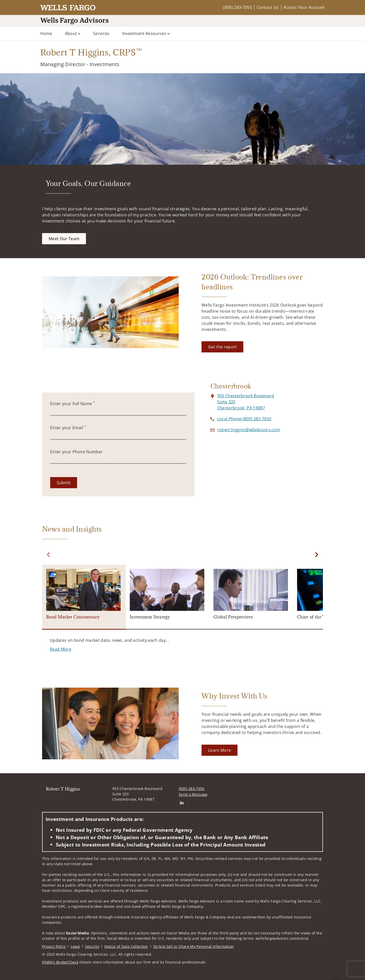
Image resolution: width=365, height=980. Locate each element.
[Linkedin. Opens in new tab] (182, 803)
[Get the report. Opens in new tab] (222, 347)
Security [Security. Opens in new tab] (92, 946)
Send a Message (193, 794)
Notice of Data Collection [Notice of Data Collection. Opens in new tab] (126, 946)
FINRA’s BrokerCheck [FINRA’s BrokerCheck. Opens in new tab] (60, 962)
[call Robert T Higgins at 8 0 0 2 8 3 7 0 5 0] (244, 419)
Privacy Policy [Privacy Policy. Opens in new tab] (54, 946)
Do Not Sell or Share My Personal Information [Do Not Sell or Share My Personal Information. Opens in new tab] (194, 946)
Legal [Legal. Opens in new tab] (75, 946)
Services (101, 33)
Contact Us (268, 7)
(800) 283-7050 (237, 7)
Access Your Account (304, 7)
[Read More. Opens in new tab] (60, 649)
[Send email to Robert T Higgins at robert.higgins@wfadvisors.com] (249, 430)
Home (46, 33)
